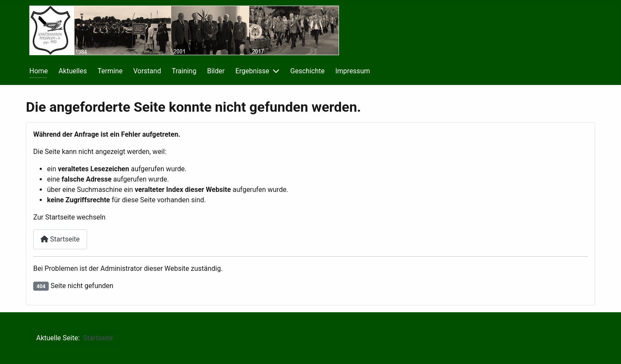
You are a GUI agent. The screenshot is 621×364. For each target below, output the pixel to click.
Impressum (353, 71)
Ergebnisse (252, 71)
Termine (110, 71)
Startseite (60, 239)
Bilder (216, 71)
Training (184, 71)
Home (39, 71)
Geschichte (307, 71)
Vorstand (147, 71)
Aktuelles (73, 71)
